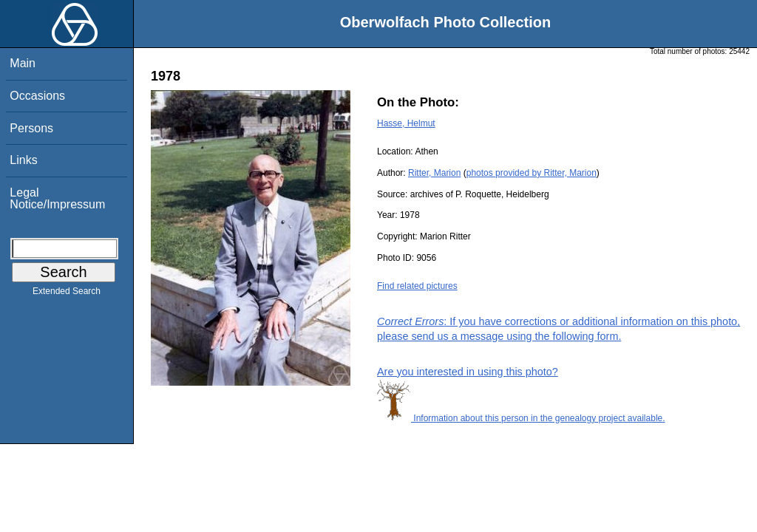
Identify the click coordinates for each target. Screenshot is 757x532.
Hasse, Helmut (406, 123)
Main (23, 63)
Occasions (37, 96)
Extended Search (67, 294)
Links (23, 160)
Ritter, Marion (434, 173)
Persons (31, 128)
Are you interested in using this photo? (468, 372)
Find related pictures (417, 286)
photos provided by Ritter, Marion (532, 173)
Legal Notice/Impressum (57, 198)
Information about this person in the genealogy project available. (521, 418)
